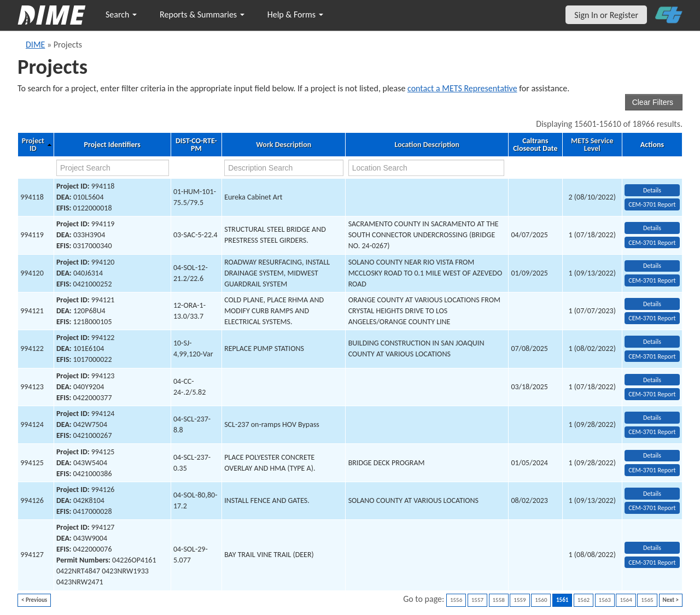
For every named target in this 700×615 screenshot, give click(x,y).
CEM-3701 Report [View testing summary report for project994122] (652, 356)
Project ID (33, 145)
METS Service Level (592, 145)
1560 (541, 600)
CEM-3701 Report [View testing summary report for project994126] (652, 508)
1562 (584, 600)
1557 (477, 600)
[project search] (113, 168)
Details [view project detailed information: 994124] (652, 418)
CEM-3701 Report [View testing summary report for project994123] (652, 394)
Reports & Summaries (202, 14)
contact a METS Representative (462, 88)
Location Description (427, 145)
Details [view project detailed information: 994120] (652, 266)
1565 (647, 600)
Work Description (284, 145)
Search (121, 14)
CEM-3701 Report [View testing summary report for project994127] (652, 563)
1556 (456, 600)
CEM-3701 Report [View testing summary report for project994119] (652, 243)
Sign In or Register (606, 15)
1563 (605, 600)
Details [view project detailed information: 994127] (652, 548)
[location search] (426, 168)
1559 (520, 600)
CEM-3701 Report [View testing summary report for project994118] (652, 204)
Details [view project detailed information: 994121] (652, 304)
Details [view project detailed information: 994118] (652, 190)
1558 (499, 600)
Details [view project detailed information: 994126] (652, 494)
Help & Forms (295, 14)
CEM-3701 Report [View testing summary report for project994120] (652, 280)
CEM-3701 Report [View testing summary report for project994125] (652, 470)
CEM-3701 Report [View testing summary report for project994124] (652, 432)
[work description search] (284, 168)
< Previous (34, 600)
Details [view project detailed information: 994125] (652, 455)
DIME (35, 45)
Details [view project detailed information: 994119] (652, 228)
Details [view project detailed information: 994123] (652, 380)
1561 (562, 600)
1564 (626, 600)
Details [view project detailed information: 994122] (652, 342)
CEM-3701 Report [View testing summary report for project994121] (652, 318)
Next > (671, 600)
